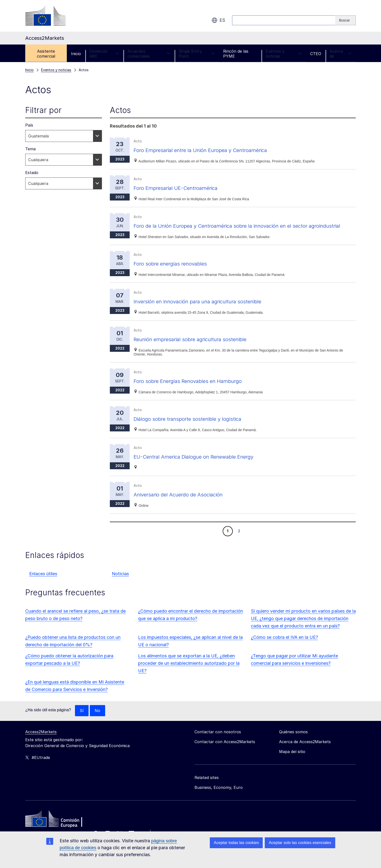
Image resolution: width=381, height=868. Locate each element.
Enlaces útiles (43, 583)
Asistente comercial (46, 54)
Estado (32, 173)
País (29, 125)
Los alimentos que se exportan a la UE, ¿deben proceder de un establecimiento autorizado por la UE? (189, 672)
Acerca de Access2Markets (305, 751)
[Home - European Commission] (61, 829)
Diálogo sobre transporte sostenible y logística (197, 428)
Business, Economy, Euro (219, 797)
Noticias (120, 583)
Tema (30, 149)
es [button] (218, 20)
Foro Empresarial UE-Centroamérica (183, 188)
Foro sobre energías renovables (177, 272)
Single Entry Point (197, 54)
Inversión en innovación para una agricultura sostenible (209, 310)
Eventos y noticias (284, 54)
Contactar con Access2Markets (225, 751)
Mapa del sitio (292, 761)
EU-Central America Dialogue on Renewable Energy (204, 465)
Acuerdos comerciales (149, 54)
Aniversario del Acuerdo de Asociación (186, 503)
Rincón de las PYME (236, 54)
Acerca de (341, 54)
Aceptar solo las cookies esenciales (300, 843)
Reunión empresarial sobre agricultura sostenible (200, 348)
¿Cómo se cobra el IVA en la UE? (284, 646)
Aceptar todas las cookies (236, 843)
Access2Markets (41, 741)
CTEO (316, 54)
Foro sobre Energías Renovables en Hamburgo (197, 390)
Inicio (76, 54)
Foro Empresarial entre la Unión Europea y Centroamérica (212, 150)
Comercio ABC (104, 54)
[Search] (345, 20)
